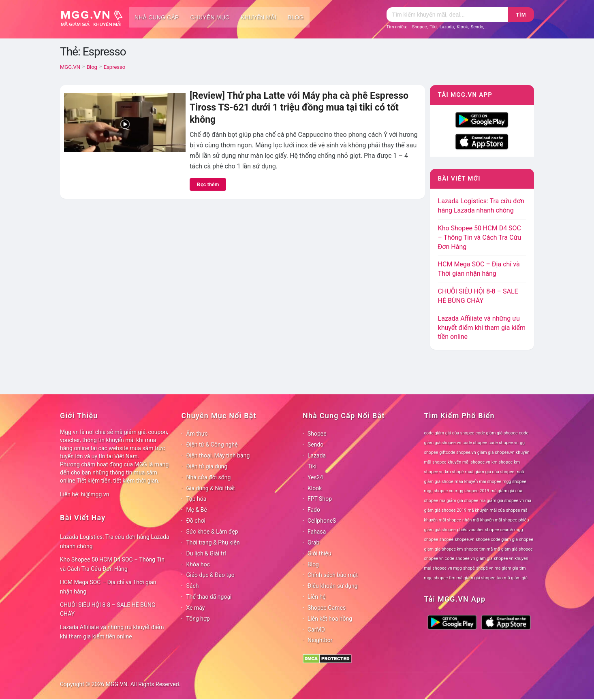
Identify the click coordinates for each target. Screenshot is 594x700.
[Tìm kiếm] (447, 15)
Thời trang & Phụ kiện (213, 543)
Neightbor (320, 640)
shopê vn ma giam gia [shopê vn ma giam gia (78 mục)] (497, 568)
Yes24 (315, 477)
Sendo (477, 27)
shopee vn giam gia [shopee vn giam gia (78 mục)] (474, 559)
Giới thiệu (319, 553)
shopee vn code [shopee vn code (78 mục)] (439, 559)
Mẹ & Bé (197, 510)
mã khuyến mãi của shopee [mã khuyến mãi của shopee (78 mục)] (494, 510)
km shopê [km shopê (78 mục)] (454, 472)
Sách (193, 586)
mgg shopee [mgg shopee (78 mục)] (514, 482)
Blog (296, 17)
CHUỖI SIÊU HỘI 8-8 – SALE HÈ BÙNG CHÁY (108, 610)
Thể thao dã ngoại (209, 597)
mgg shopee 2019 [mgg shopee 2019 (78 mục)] (472, 491)
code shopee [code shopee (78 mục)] (475, 443)
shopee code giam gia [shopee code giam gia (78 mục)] (497, 539)
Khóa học (198, 564)
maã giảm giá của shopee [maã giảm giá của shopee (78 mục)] (490, 472)
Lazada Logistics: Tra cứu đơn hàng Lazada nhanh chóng (115, 541)
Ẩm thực (197, 434)
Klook (462, 27)
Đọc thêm (208, 185)
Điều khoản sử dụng (333, 586)
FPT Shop (320, 499)
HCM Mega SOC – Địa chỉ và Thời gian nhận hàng (108, 587)
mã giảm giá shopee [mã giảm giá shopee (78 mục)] (459, 501)
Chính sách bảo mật (333, 575)
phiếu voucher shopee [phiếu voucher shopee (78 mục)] (478, 530)
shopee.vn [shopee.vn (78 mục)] (465, 539)
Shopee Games (327, 608)
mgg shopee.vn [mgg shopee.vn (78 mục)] (439, 491)
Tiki (433, 27)
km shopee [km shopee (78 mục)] (502, 462)
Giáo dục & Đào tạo (210, 575)
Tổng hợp (198, 619)
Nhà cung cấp (157, 17)
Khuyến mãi (259, 17)
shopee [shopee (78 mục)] (446, 539)
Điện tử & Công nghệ (212, 445)
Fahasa (317, 532)
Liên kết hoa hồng (330, 619)
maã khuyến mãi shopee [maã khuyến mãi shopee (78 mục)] (478, 482)
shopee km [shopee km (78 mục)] (452, 549)
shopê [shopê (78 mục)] (469, 568)
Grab (313, 543)
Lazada (447, 27)
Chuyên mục (210, 17)
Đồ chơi (196, 521)
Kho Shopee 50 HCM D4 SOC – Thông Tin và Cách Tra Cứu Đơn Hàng (480, 237)
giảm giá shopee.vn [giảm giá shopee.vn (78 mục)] (496, 452)
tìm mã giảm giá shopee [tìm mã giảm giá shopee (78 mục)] (472, 578)
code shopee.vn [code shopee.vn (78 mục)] (503, 443)
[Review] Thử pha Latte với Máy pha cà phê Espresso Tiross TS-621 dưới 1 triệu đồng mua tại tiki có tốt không (299, 108)
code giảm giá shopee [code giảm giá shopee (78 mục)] (497, 433)
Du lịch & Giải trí (206, 553)
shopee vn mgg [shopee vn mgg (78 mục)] (447, 568)
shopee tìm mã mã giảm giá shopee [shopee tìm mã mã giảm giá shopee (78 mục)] (499, 549)
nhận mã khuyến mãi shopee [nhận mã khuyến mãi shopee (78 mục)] (490, 520)
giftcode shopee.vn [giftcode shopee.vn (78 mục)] (457, 452)
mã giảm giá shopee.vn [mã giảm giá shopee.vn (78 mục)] (502, 501)
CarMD (316, 630)
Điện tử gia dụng (207, 466)
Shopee (420, 27)
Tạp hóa (197, 499)
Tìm (521, 15)
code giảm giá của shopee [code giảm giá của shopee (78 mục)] (449, 433)
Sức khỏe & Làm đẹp (212, 532)
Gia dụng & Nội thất (211, 488)
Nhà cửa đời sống (209, 477)
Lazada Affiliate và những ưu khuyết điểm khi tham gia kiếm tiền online (482, 328)
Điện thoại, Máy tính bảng (218, 455)
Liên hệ (317, 597)
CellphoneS (322, 521)
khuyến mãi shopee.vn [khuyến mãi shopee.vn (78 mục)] (469, 462)
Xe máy (196, 608)
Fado (314, 510)
